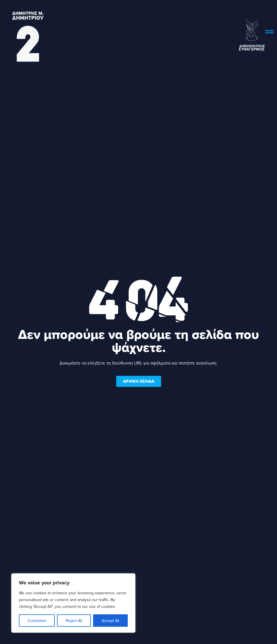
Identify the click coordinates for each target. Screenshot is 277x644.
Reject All (74, 621)
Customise (37, 621)
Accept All (110, 621)
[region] (73, 603)
